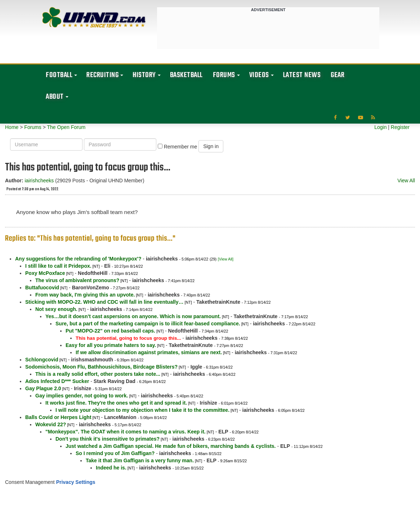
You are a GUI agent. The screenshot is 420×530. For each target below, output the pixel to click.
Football (59, 75)
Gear (338, 75)
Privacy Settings (76, 482)
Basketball (186, 75)
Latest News (302, 75)
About (55, 97)
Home (12, 127)
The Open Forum (66, 127)
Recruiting (102, 75)
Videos (259, 75)
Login (380, 127)
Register (400, 127)
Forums (224, 75)
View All (406, 181)
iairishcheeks (39, 181)
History (144, 75)
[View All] (226, 259)
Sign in (211, 146)
